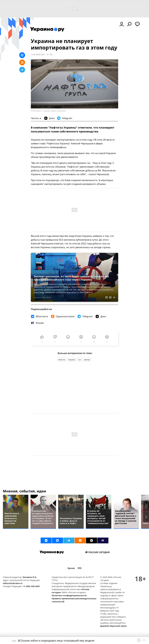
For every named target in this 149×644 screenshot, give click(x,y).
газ (80, 360)
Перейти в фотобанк (58, 111)
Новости (62, 360)
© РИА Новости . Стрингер (40, 111)
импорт (87, 360)
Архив (71, 568)
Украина (72, 360)
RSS (80, 568)
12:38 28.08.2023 (38, 54)
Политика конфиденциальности (69, 595)
